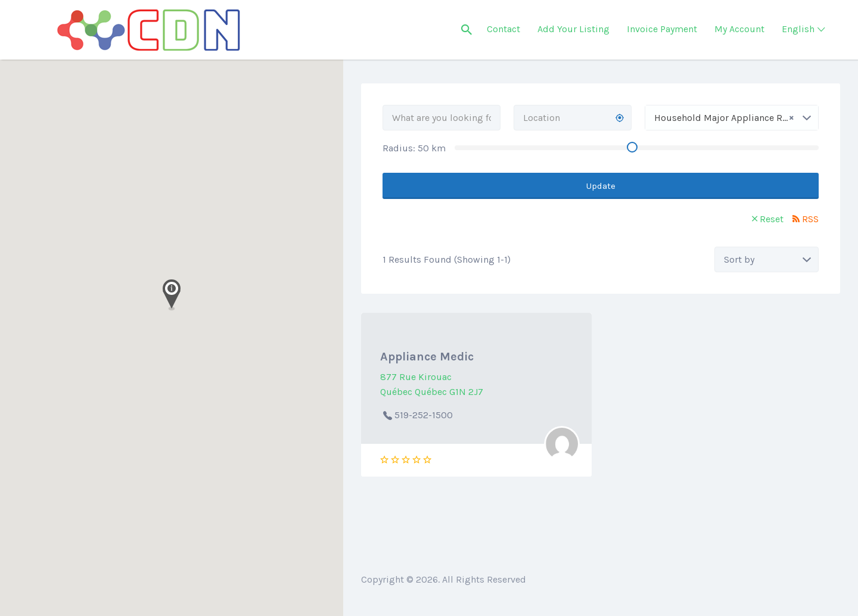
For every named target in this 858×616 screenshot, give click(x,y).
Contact (503, 29)
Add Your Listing (573, 29)
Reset (772, 219)
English (798, 29)
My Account (739, 29)
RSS (810, 219)
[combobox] (732, 118)
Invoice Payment (662, 29)
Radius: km (414, 148)
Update (601, 186)
